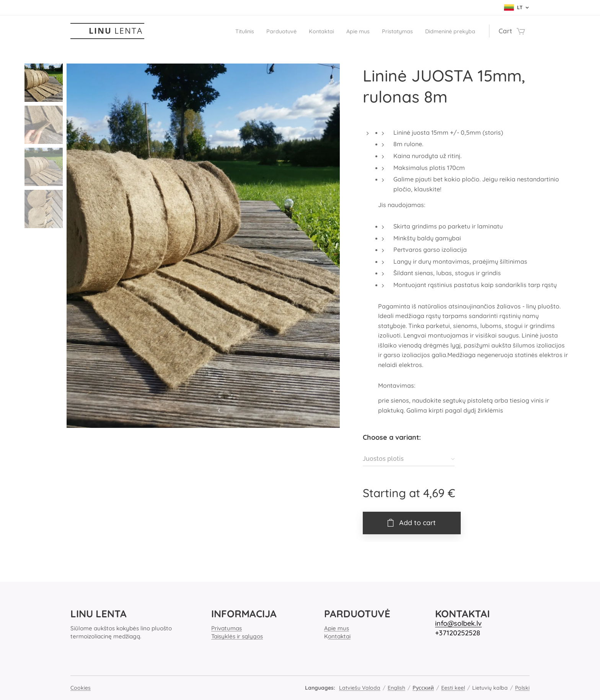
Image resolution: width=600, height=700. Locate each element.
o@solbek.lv (462, 623)
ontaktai (339, 636)
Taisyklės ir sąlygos (237, 636)
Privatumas (227, 628)
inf (439, 623)
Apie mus (337, 628)
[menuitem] (210, 31)
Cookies (81, 688)
